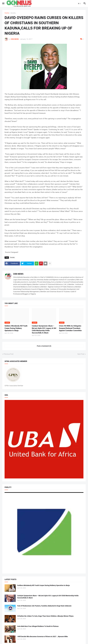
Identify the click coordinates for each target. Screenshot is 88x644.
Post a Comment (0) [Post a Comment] (44, 346)
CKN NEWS (18, 274)
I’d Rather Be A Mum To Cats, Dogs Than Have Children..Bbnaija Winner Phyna (45, 616)
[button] (3, 4)
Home (7, 13)
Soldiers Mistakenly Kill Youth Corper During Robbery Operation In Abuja (16, 328)
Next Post (81, 354)
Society (13, 13)
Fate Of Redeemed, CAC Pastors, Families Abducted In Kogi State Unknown (44, 606)
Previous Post (9, 354)
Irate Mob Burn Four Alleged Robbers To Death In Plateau (38, 626)
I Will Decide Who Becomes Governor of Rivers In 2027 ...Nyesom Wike (43, 637)
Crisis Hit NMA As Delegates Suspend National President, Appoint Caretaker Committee (70, 328)
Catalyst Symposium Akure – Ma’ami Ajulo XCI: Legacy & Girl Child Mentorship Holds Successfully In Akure (44, 329)
